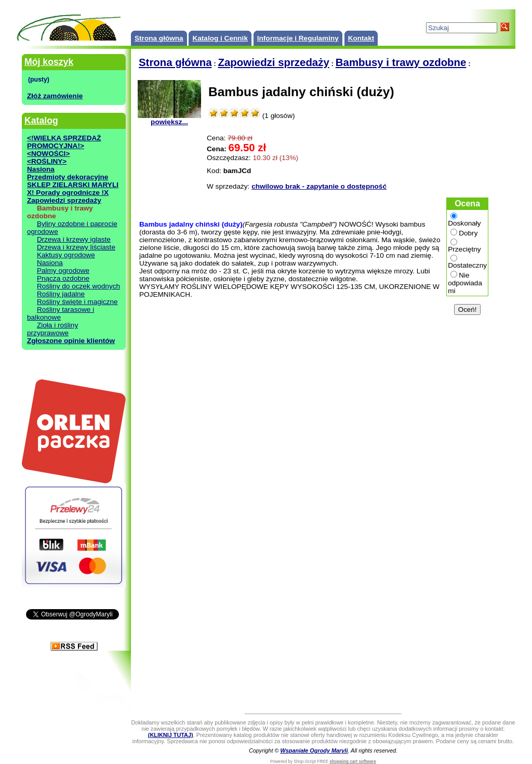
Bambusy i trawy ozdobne (401, 62)
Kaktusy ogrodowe (66, 255)
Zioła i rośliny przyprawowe (52, 329)
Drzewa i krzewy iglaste (74, 239)
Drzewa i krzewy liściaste (76, 247)
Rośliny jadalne (61, 294)
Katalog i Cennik (220, 38)
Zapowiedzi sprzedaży (64, 200)
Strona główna (159, 38)
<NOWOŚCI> (48, 154)
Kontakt (361, 38)
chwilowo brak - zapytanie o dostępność (319, 186)
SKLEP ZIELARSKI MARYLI (73, 185)
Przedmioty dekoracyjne (68, 177)
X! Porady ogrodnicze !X (68, 193)
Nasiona (41, 169)
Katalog (41, 121)
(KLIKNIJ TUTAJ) (171, 735)
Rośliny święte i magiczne (77, 302)
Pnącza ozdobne (63, 278)
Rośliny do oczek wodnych (78, 286)
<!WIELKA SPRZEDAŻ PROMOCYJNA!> (64, 142)
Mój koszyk (49, 62)
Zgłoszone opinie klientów (71, 341)
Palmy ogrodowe (63, 271)
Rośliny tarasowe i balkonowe (61, 313)
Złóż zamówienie (55, 96)
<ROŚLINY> (47, 161)
